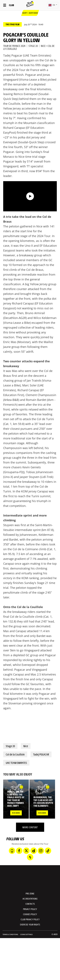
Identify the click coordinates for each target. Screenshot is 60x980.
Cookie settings (26, 934)
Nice (26, 746)
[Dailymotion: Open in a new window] (34, 851)
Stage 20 (10, 746)
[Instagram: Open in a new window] (41, 851)
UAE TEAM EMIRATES (16, 763)
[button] (53, 5)
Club (11, 5)
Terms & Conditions (10, 934)
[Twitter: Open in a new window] (26, 851)
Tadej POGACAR (41, 754)
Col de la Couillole (15, 754)
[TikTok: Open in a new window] (48, 851)
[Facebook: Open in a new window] (19, 851)
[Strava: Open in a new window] (30, 857)
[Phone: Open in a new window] (12, 851)
